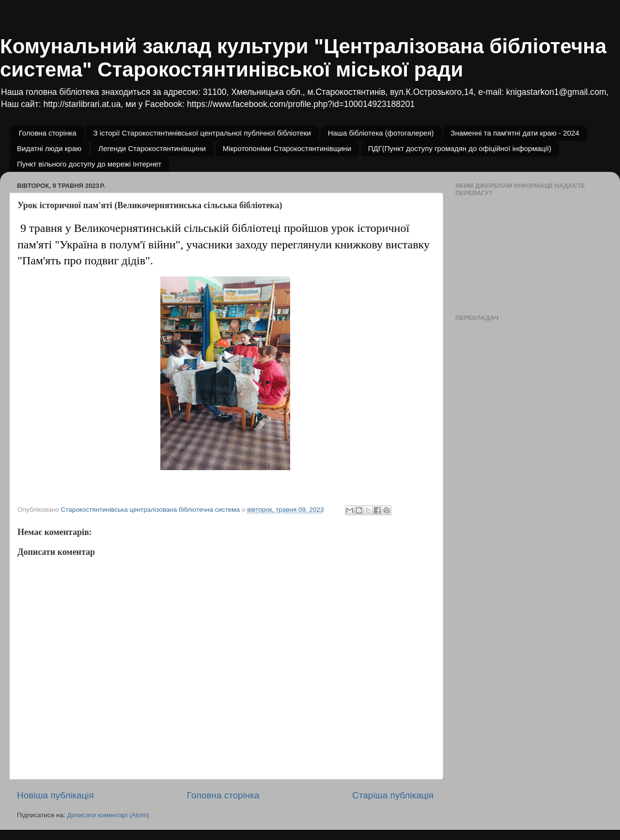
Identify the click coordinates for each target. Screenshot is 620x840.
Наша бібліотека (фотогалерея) (381, 133)
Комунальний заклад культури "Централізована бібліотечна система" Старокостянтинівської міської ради (303, 58)
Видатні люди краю (49, 148)
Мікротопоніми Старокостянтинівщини (287, 148)
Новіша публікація (55, 795)
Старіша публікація (393, 795)
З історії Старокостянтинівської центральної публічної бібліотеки (202, 133)
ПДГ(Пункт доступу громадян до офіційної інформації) (460, 148)
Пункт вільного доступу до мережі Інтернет (89, 164)
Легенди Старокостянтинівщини (152, 148)
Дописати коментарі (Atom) (108, 815)
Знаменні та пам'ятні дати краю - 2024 (515, 133)
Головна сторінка (48, 133)
